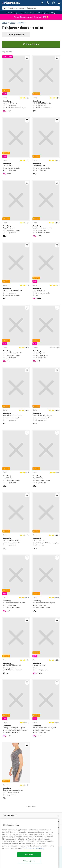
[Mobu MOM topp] (16, 85)
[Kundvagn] (53, 3)
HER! (44, 17)
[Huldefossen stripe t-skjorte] (16, 584)
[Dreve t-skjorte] (46, 147)
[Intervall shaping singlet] (16, 397)
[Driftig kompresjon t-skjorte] (16, 709)
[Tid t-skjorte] (16, 147)
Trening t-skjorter (16, 34)
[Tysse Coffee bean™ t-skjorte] (46, 709)
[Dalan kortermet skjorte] (16, 272)
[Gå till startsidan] (11, 3)
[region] (29, 843)
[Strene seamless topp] (16, 522)
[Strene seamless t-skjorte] (16, 772)
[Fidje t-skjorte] (46, 334)
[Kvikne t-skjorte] (46, 647)
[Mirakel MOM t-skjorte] (46, 85)
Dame (12, 23)
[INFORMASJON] (31, 816)
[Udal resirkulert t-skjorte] (46, 210)
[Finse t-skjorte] (46, 522)
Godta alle (29, 854)
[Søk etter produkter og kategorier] (31, 8)
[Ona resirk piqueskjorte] (16, 334)
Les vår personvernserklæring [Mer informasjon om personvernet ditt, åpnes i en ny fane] (33, 848)
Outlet (5, 23)
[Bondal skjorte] (46, 272)
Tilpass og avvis (29, 861)
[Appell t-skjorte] (16, 210)
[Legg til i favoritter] (27, 58)
